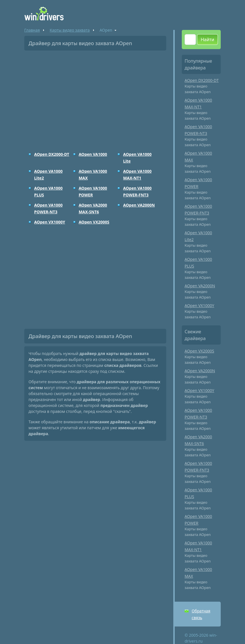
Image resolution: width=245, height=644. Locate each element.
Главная (32, 30)
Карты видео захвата (70, 30)
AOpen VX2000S (94, 222)
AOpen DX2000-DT (52, 154)
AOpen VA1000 (93, 154)
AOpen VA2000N (139, 205)
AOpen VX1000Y (50, 222)
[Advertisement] (95, 97)
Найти (207, 40)
